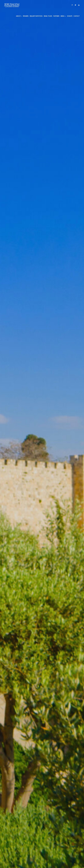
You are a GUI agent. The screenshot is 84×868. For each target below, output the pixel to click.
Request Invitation (36, 16)
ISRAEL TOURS (48, 16)
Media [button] (63, 16)
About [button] (19, 16)
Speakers (26, 16)
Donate (70, 16)
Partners (56, 16)
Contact (77, 16)
